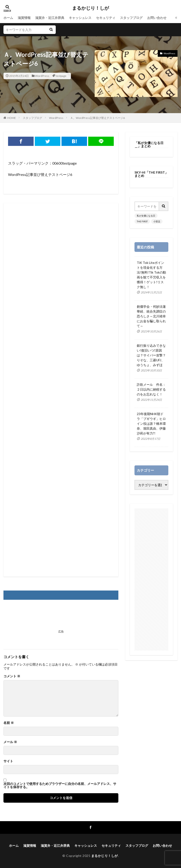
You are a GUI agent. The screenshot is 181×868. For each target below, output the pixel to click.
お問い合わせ (157, 18)
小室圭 (157, 221)
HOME (12, 118)
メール (10, 742)
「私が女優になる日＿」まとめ (149, 144)
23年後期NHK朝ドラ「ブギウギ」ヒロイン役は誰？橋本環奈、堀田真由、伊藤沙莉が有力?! (151, 423)
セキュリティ (106, 18)
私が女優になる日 (146, 216)
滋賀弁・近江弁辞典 (50, 18)
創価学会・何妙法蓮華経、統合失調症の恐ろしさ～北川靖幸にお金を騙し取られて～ (151, 316)
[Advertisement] (61, 390)
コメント (12, 676)
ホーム (8, 18)
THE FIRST (142, 221)
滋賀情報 (24, 18)
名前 (9, 723)
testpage (61, 76)
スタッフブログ (131, 18)
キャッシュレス (80, 18)
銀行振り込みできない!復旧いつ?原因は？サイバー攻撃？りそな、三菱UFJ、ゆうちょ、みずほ (151, 355)
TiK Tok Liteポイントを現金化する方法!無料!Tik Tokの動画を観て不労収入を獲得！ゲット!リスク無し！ (151, 275)
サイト (8, 761)
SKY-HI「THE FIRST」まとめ (151, 174)
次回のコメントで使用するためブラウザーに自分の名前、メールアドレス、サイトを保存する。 (60, 785)
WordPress (42, 76)
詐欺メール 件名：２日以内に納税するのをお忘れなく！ (151, 389)
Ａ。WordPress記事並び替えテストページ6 (98, 118)
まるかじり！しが (90, 8)
